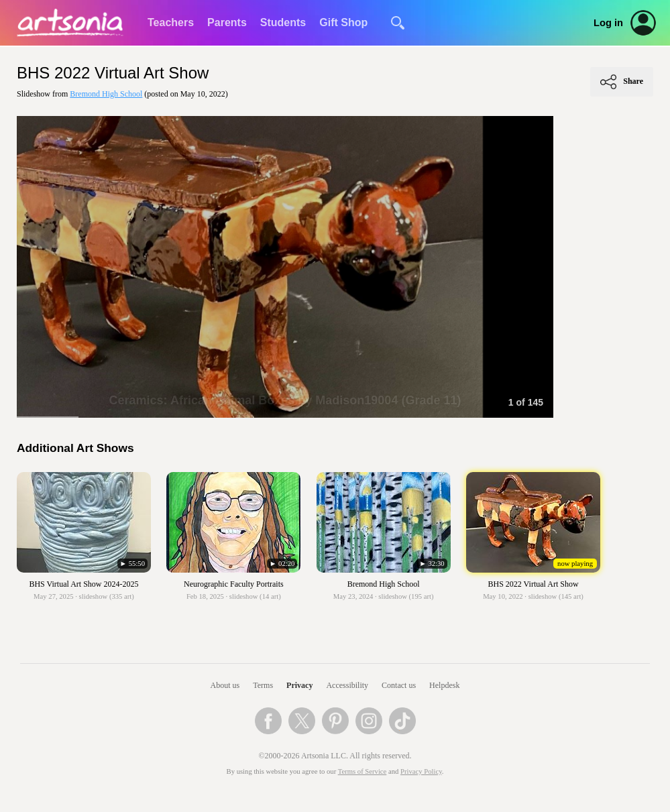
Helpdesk (444, 685)
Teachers (171, 22)
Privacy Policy (421, 771)
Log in (608, 23)
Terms (263, 685)
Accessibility (347, 685)
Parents (227, 22)
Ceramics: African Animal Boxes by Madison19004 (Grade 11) (285, 400)
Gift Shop (343, 22)
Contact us (399, 685)
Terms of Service (362, 771)
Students (283, 22)
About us (225, 685)
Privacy (299, 685)
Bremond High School (106, 94)
